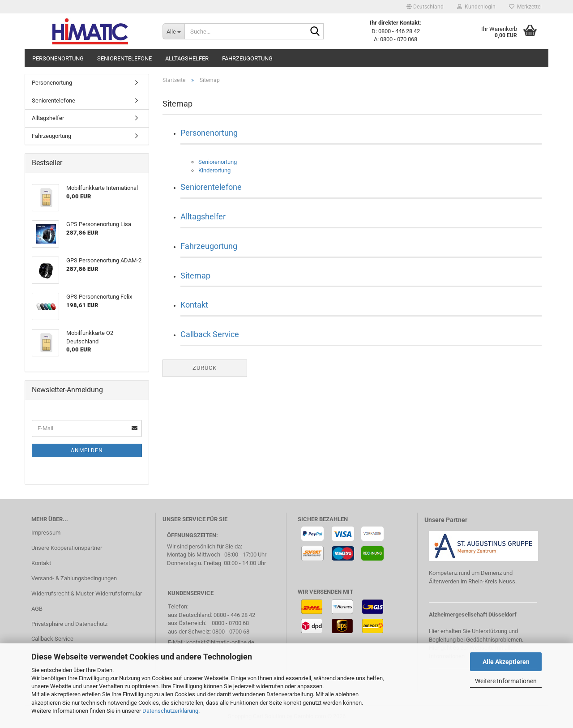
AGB (37, 609)
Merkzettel (525, 7)
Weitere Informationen (506, 681)
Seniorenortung (218, 162)
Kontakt (194, 305)
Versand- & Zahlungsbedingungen (74, 578)
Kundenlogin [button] (476, 7)
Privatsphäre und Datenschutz (69, 624)
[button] (425, 7)
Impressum (46, 533)
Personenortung (58, 58)
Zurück (205, 368)
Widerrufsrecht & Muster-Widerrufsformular (87, 593)
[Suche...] (173, 31)
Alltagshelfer (187, 58)
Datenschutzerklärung (170, 711)
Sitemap (195, 276)
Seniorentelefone (124, 58)
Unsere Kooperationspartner (67, 548)
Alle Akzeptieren (506, 662)
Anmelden (87, 450)
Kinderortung (214, 170)
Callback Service (210, 334)
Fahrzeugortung (247, 58)
